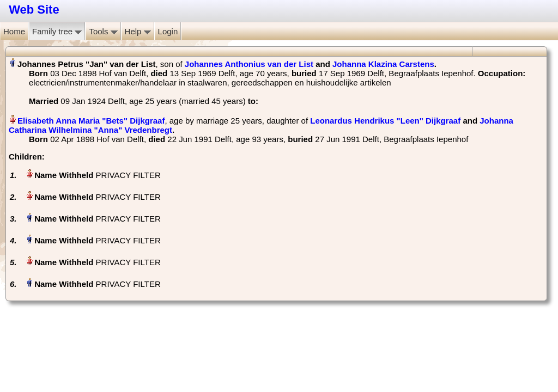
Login (168, 31)
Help (138, 31)
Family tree (57, 31)
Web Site (34, 10)
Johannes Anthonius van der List (249, 64)
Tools (103, 31)
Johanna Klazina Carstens (383, 64)
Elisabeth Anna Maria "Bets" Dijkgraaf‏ (91, 121)
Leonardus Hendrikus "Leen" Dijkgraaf (385, 121)
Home (14, 31)
